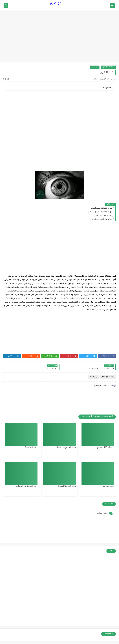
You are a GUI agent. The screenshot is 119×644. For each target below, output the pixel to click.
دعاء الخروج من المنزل (66, 448)
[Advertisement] (59, 38)
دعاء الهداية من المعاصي (26, 486)
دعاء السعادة (31, 448)
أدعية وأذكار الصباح (105, 448)
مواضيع (56, 4)
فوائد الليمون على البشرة (101, 208)
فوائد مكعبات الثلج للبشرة (100, 212)
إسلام (95, 67)
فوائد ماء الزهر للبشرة (102, 219)
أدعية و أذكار (108, 67)
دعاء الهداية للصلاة (67, 486)
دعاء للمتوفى (108, 486)
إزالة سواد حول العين (103, 216)
